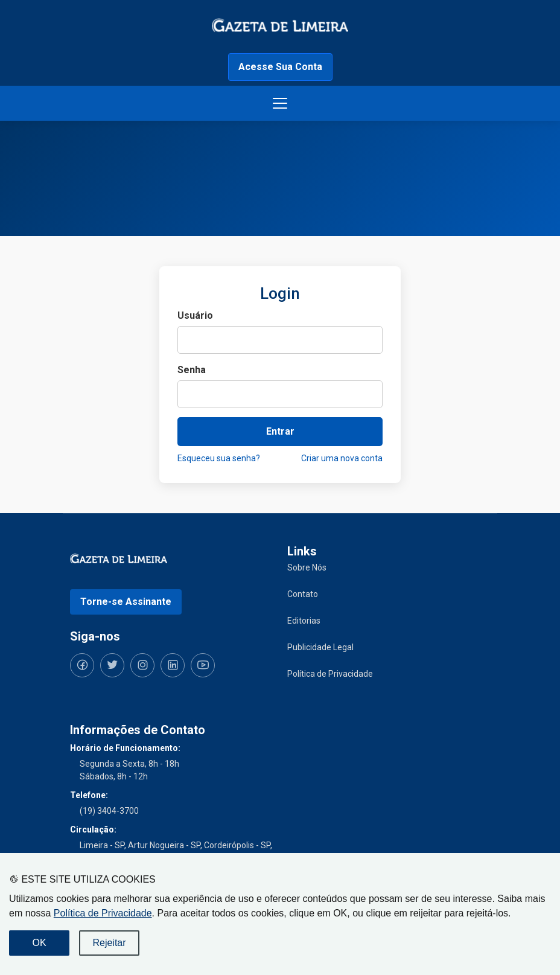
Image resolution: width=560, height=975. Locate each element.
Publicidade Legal (320, 647)
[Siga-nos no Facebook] (82, 665)
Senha (192, 370)
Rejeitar (109, 943)
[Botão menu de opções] (280, 103)
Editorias (304, 621)
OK (39, 943)
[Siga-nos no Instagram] (142, 665)
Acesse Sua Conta (280, 67)
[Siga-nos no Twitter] (112, 665)
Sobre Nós (307, 567)
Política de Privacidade (103, 913)
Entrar (280, 431)
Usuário (195, 315)
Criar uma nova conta (342, 458)
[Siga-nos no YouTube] (203, 665)
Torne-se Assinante (126, 602)
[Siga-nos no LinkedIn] (173, 665)
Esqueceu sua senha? (219, 458)
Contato (303, 594)
